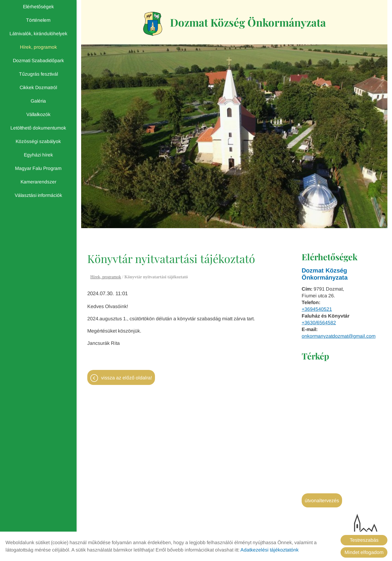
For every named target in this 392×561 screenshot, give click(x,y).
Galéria (38, 101)
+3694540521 (317, 310)
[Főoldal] (149, 24)
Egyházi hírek (38, 155)
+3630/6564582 (319, 324)
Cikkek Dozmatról (38, 87)
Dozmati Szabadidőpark (38, 60)
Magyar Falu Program (38, 168)
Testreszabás (364, 540)
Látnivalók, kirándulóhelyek (38, 34)
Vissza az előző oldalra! (126, 379)
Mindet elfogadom (364, 552)
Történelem (38, 20)
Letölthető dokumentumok (38, 128)
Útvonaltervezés (322, 501)
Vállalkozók (38, 114)
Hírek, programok (38, 47)
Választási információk (38, 195)
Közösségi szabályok (38, 141)
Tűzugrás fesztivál (38, 74)
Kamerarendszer (38, 182)
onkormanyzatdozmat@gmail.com (339, 337)
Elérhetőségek (38, 7)
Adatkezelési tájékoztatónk (269, 550)
